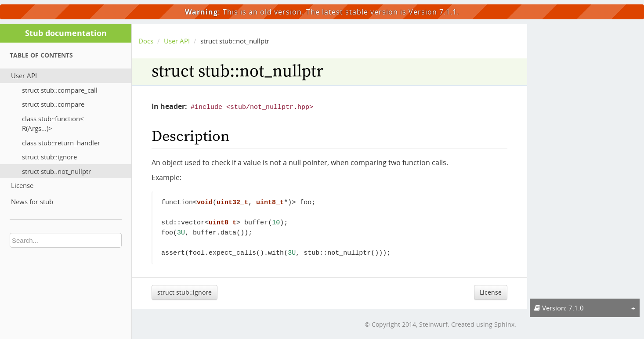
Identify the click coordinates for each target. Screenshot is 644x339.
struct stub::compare (53, 104)
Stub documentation (66, 33)
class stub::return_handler (61, 143)
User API (24, 76)
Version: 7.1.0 (559, 308)
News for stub (32, 202)
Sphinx (504, 323)
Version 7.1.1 (433, 12)
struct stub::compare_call (60, 90)
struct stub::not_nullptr (56, 171)
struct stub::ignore (49, 157)
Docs (146, 41)
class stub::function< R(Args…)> (53, 124)
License (22, 185)
